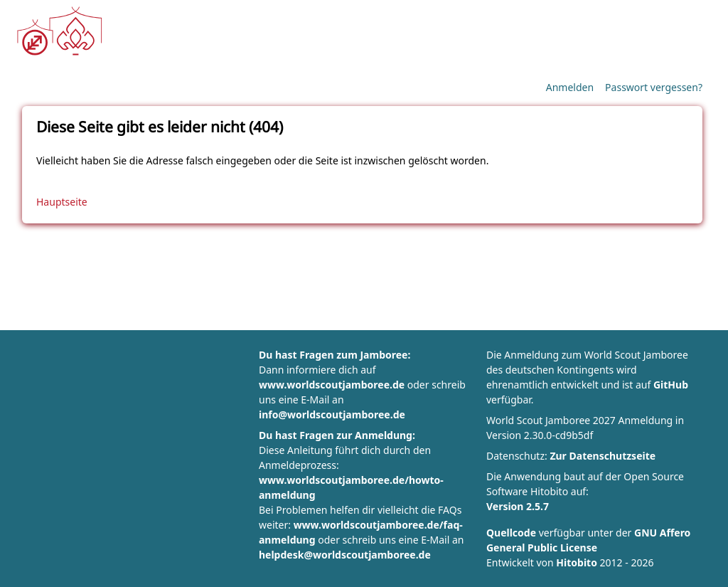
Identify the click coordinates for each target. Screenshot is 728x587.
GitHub (671, 385)
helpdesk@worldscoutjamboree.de (345, 555)
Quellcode (511, 533)
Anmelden (570, 87)
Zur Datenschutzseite (603, 456)
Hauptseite (62, 202)
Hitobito (577, 562)
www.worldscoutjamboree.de (332, 385)
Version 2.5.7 (518, 506)
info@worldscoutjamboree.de (332, 414)
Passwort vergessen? (654, 87)
